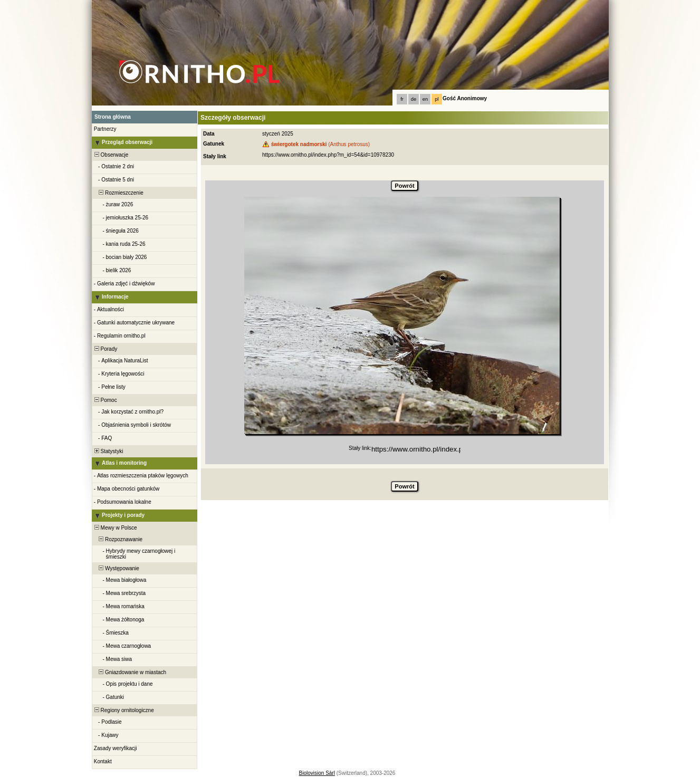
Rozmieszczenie (118, 193)
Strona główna (113, 117)
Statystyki (108, 451)
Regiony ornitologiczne (123, 710)
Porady (105, 349)
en (425, 99)
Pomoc (105, 400)
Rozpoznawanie (118, 539)
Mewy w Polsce (115, 528)
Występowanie (116, 568)
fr (402, 99)
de (414, 99)
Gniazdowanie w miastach (130, 672)
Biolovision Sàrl (317, 773)
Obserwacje (111, 155)
